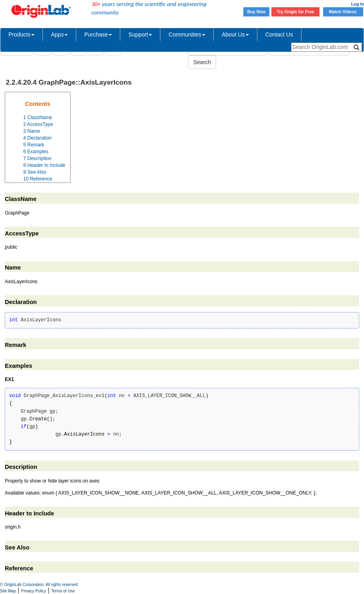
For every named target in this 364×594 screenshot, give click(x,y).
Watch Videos (343, 12)
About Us (235, 34)
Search (202, 62)
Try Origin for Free (296, 12)
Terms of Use (63, 591)
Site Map (8, 591)
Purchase (98, 34)
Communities (187, 34)
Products (21, 34)
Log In (358, 4)
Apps (59, 34)
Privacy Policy (34, 591)
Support (140, 34)
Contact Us (279, 34)
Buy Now (257, 12)
